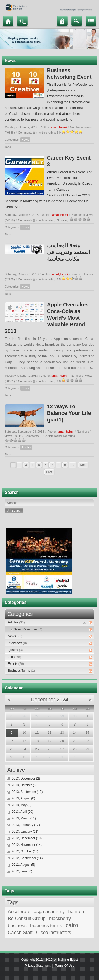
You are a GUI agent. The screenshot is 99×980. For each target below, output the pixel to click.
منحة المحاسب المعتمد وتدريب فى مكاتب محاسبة (69, 252)
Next (83, 465)
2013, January (25, 832)
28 (49, 716)
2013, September (27, 792)
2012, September (27, 858)
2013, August (23, 798)
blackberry (60, 919)
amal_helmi (59, 127)
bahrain (76, 912)
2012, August (23, 865)
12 (49, 733)
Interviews (17, 643)
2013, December (26, 779)
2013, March (24, 818)
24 (24, 749)
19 (49, 741)
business (17, 926)
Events (16, 664)
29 (62, 716)
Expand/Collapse (85, 623)
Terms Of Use (65, 966)
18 (37, 741)
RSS (91, 623)
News (25, 140)
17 (24, 741)
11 (37, 733)
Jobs (15, 657)
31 (24, 757)
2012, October (25, 851)
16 (11, 741)
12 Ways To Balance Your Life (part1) (69, 413)
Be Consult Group (27, 919)
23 (11, 749)
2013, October (24, 785)
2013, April (23, 812)
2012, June (22, 871)
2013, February (26, 825)
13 (62, 733)
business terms (46, 926)
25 (11, 716)
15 (87, 733)
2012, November (27, 845)
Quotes (15, 650)
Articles (26, 447)
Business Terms (21, 671)
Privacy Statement (38, 966)
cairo (72, 925)
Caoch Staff (20, 933)
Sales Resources (28, 629)
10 (72, 465)
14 (75, 733)
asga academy (49, 912)
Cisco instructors (54, 933)
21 (75, 741)
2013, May (22, 805)
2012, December (27, 838)
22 (87, 741)
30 (75, 716)
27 (37, 716)
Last (49, 472)
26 (24, 716)
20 (62, 741)
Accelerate (19, 912)
